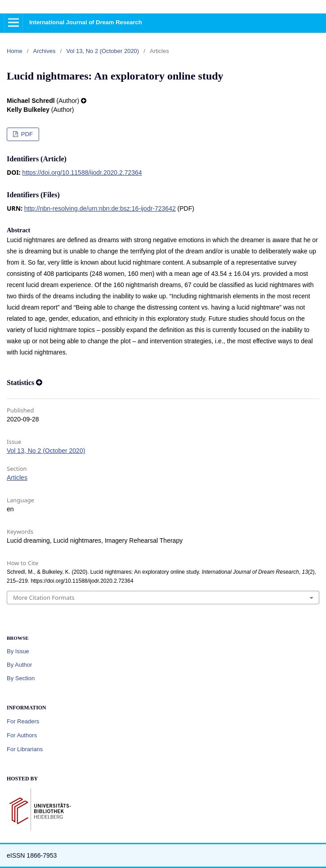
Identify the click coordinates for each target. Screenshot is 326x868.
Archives (45, 51)
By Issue (18, 651)
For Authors (22, 735)
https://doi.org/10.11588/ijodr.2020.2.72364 (82, 173)
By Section (21, 678)
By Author (19, 665)
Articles (17, 478)
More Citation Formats (44, 598)
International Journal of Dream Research (86, 22)
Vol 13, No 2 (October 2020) (103, 51)
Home (15, 51)
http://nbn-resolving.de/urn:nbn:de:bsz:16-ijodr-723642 (100, 208)
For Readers (23, 721)
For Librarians (25, 749)
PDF (26, 134)
